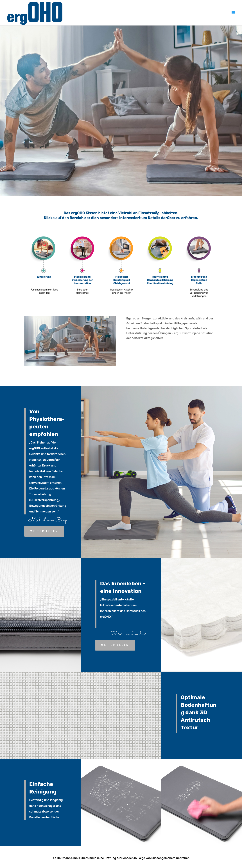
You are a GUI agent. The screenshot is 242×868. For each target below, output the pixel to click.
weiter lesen (44, 531)
